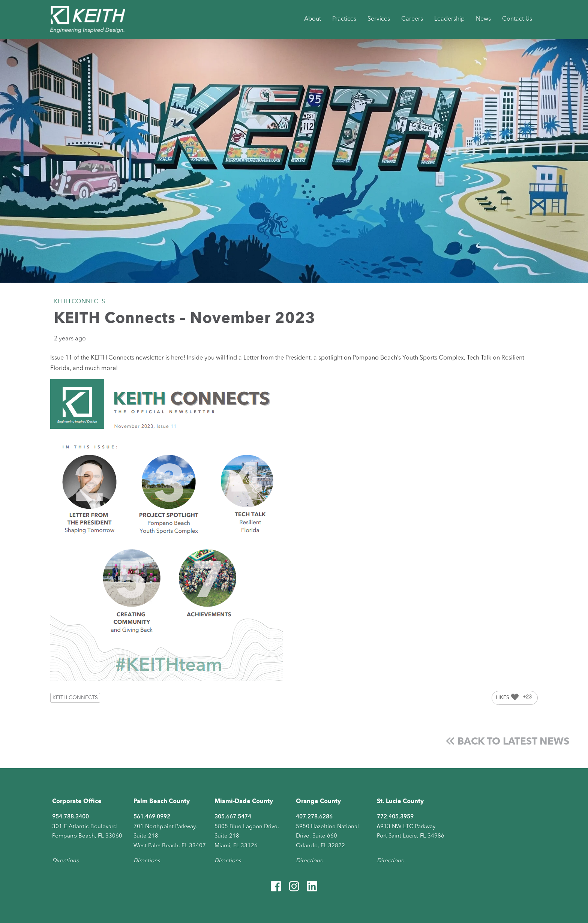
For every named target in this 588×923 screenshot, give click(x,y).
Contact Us (517, 19)
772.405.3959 (395, 817)
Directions (65, 861)
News (483, 19)
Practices (344, 19)
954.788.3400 (70, 817)
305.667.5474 (233, 817)
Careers (412, 19)
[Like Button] (515, 697)
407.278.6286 (314, 817)
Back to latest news (508, 742)
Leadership (449, 19)
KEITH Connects (75, 698)
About (313, 19)
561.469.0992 (152, 817)
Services (379, 19)
